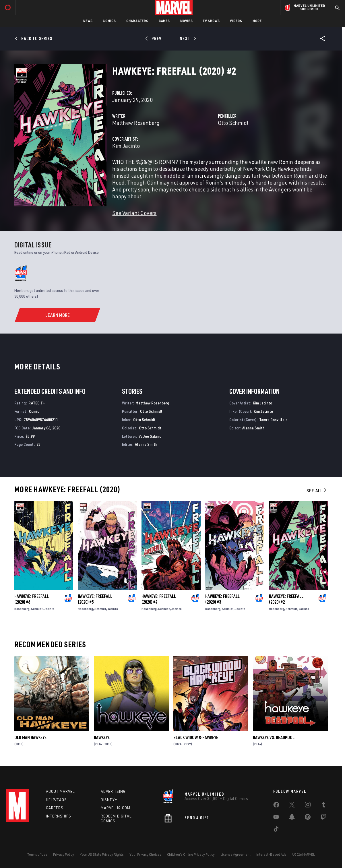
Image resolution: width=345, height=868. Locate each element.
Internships (59, 816)
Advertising (113, 791)
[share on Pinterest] (308, 818)
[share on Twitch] (323, 818)
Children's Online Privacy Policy (191, 854)
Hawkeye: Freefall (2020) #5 (95, 599)
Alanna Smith (146, 444)
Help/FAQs (56, 800)
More (257, 21)
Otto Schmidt (233, 123)
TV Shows (211, 21)
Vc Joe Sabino (150, 436)
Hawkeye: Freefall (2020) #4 (159, 599)
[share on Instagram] (308, 806)
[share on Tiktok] (276, 830)
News (88, 21)
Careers (55, 808)
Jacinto (49, 609)
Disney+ (109, 800)
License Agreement (236, 854)
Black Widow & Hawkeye (196, 737)
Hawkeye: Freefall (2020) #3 (222, 599)
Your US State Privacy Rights (102, 854)
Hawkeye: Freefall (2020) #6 (32, 599)
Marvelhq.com (116, 808)
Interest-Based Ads (271, 854)
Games (164, 21)
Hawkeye (102, 737)
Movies (186, 21)
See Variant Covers (134, 213)
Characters (137, 21)
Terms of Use (37, 854)
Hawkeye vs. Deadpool (274, 737)
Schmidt (37, 609)
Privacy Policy (64, 854)
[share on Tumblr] (323, 806)
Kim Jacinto (126, 146)
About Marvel (60, 791)
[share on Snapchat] (292, 818)
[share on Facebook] (276, 806)
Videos (236, 21)
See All (317, 491)
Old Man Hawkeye (30, 737)
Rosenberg (22, 609)
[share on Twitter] (292, 806)
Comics (109, 21)
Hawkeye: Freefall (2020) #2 (286, 599)
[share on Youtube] (276, 818)
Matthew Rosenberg (136, 123)
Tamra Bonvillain (273, 420)
